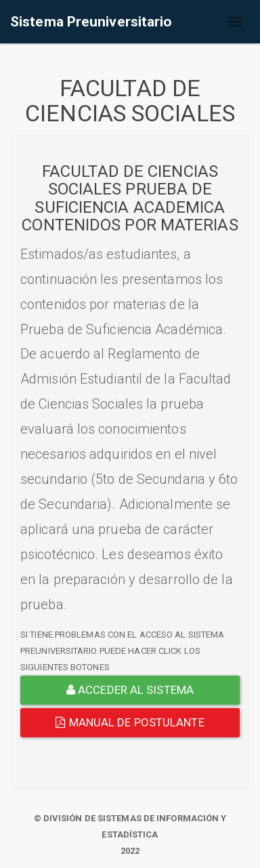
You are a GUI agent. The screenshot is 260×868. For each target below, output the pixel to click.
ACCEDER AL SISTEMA (130, 690)
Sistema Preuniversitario (91, 22)
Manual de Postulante (130, 722)
